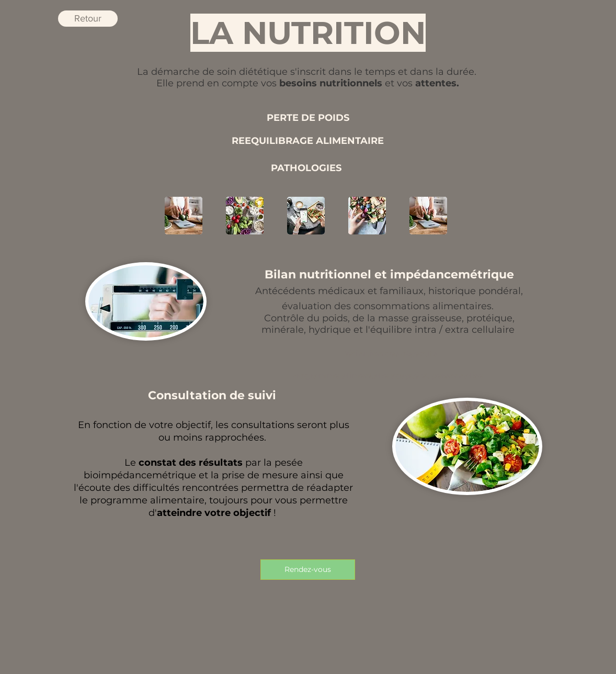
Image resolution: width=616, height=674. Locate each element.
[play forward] (438, 216)
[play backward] (178, 216)
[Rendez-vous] (308, 570)
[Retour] (88, 19)
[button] (245, 216)
